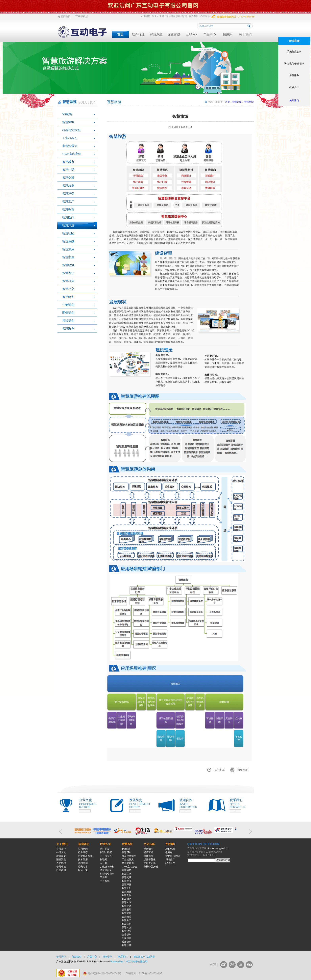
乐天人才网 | (158, 16)
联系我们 (61, 870)
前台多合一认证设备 (144, 957)
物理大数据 (106, 852)
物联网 (104, 859)
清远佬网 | (171, 16)
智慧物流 (68, 265)
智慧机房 (68, 281)
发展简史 (61, 856)
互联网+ (192, 34)
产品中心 (210, 34)
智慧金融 (68, 241)
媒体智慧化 (150, 859)
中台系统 (105, 881)
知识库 (227, 34)
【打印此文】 (243, 770)
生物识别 (68, 305)
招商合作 (107, 957)
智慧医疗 (68, 217)
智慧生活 (68, 170)
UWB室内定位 (72, 154)
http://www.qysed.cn (217, 848)
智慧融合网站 (173, 856)
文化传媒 (174, 34)
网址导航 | (183, 16)
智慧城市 (68, 162)
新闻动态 (84, 844)
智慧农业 (68, 186)
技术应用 (83, 859)
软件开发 (105, 849)
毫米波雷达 (70, 146)
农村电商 (170, 849)
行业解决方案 (85, 856)
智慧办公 (68, 273)
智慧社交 (68, 289)
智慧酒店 (68, 249)
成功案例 (83, 863)
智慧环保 (68, 194)
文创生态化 (150, 863)
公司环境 (61, 867)
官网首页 (66, 16)
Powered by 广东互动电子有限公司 (129, 962)
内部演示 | (206, 16)
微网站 (169, 852)
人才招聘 (61, 863)
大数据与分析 (107, 867)
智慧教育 (68, 209)
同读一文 (83, 870)
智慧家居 (68, 257)
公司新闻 (83, 849)
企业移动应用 (107, 874)
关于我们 (245, 34)
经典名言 (83, 867)
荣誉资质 (61, 859)
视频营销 (148, 852)
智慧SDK (68, 122)
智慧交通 (68, 178)
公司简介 (61, 849)
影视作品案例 (151, 867)
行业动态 (83, 852)
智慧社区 (68, 233)
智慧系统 (156, 34)
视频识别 (68, 321)
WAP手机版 (82, 16)
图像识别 (68, 313)
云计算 (104, 863)
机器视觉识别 (71, 130)
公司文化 (61, 852)
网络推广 (170, 859)
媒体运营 (148, 856)
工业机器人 (70, 138)
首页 (120, 34)
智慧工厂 (68, 202)
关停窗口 (294, 100)
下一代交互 (106, 856)
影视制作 (148, 849)
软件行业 (138, 34)
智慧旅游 (68, 225)
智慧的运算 (106, 870)
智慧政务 (68, 297)
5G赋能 (67, 114)
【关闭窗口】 (219, 770)
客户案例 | (194, 16)
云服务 (104, 877)
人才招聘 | (146, 16)
